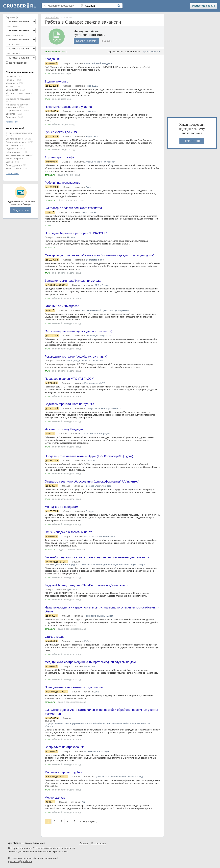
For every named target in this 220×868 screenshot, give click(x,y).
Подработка (12, 149)
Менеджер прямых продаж (19, 93)
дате (146, 52)
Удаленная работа (15, 159)
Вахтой (9, 87)
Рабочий (10, 80)
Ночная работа (13, 169)
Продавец (11, 117)
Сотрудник (11, 77)
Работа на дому (14, 152)
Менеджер (11, 83)
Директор (11, 114)
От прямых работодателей (19, 133)
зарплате (156, 52)
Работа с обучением (16, 142)
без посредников (18, 63)
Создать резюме (86, 41)
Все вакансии (99, 843)
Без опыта (11, 145)
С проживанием (14, 111)
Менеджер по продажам (18, 99)
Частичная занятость (16, 155)
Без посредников (14, 139)
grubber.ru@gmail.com (20, 861)
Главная (84, 843)
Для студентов (13, 165)
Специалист (12, 90)
